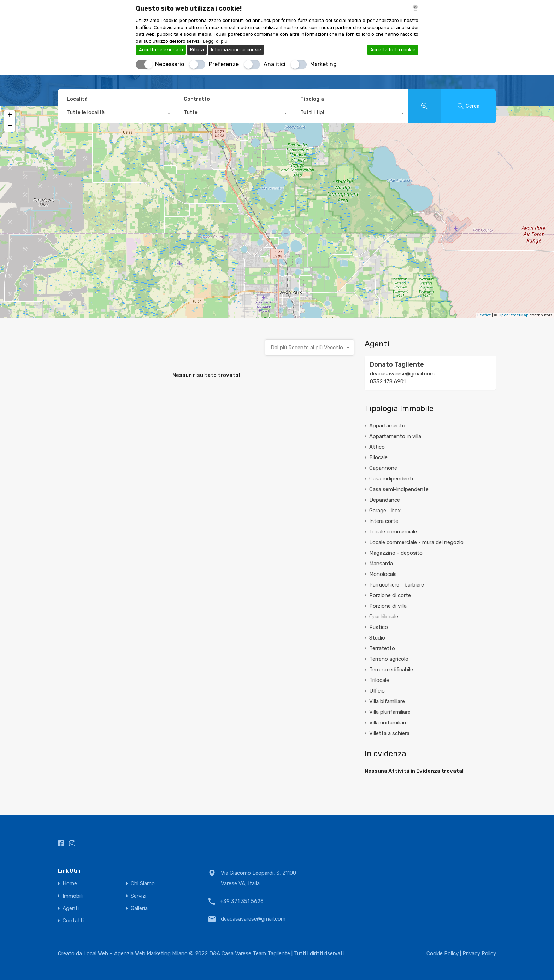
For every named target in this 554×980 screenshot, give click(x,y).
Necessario (170, 64)
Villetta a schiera (389, 733)
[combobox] (116, 114)
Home (70, 884)
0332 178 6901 (388, 381)
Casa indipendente (392, 479)
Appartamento (387, 426)
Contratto (197, 99)
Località (77, 99)
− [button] (10, 126)
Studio (377, 638)
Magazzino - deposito (396, 553)
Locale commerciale (393, 532)
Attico (377, 447)
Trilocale (379, 680)
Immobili (73, 896)
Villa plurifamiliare (390, 712)
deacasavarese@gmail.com (402, 374)
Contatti (73, 921)
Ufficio (377, 691)
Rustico (379, 627)
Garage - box (385, 511)
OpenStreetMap (514, 315)
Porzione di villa (388, 606)
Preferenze (224, 64)
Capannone (383, 468)
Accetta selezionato (161, 50)
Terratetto (382, 648)
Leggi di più (215, 41)
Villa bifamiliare (387, 701)
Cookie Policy (443, 953)
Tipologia (312, 99)
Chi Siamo (143, 884)
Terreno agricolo (389, 659)
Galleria (139, 908)
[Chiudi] (415, 7)
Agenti (71, 908)
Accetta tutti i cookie (393, 50)
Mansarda (381, 564)
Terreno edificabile (391, 670)
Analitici (275, 64)
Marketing (323, 64)
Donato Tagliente (397, 364)
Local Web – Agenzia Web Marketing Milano (136, 953)
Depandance (385, 500)
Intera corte (384, 521)
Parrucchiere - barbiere (397, 585)
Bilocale (378, 457)
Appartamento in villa (395, 436)
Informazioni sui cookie (236, 50)
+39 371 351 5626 (242, 901)
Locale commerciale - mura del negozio (416, 542)
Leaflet (484, 315)
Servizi (138, 896)
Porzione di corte (390, 595)
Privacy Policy (479, 953)
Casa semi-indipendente (399, 489)
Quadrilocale (384, 617)
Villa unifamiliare (388, 723)
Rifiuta (197, 50)
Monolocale (383, 574)
